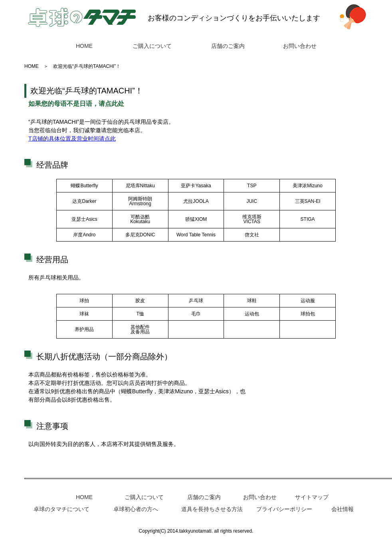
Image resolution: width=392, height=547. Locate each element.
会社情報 (343, 509)
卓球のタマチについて (61, 509)
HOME (84, 46)
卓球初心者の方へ (136, 509)
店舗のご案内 (228, 46)
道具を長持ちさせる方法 (212, 509)
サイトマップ (312, 497)
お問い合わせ (300, 46)
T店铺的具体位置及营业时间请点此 (72, 139)
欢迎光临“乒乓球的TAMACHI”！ (87, 66)
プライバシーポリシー (284, 509)
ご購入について (152, 46)
